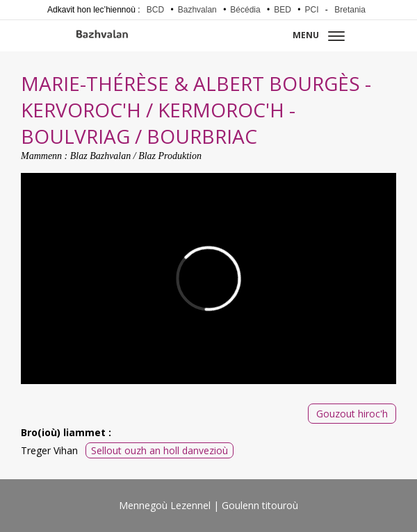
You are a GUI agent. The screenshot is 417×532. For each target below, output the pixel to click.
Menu (319, 35)
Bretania (350, 10)
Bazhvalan (197, 10)
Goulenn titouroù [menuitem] (260, 505)
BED (283, 10)
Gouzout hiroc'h (352, 414)
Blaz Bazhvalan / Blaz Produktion (136, 156)
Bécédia (245, 10)
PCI (312, 10)
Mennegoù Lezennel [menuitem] (165, 505)
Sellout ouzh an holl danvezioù (160, 450)
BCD (155, 10)
